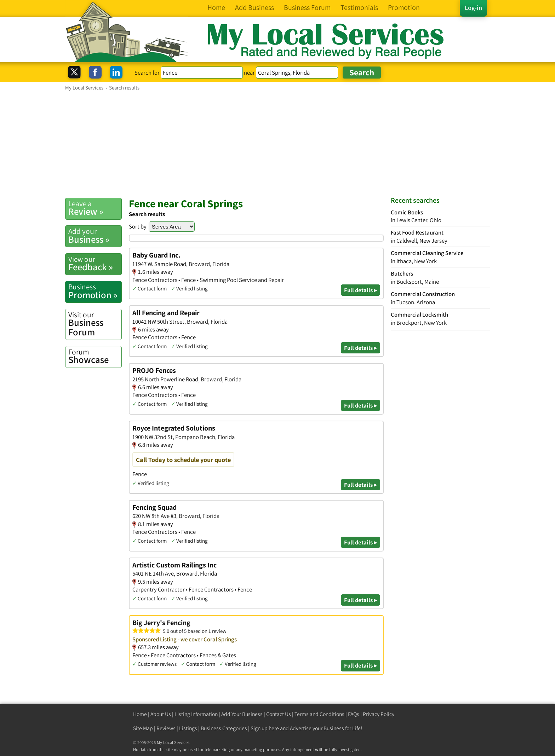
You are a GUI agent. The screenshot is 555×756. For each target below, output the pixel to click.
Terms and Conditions (319, 714)
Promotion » (95, 291)
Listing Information (196, 714)
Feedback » (95, 264)
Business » (95, 236)
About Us (161, 714)
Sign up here (265, 728)
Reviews (166, 728)
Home (140, 714)
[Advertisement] (277, 144)
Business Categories (224, 728)
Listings (188, 728)
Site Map (143, 728)
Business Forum (95, 324)
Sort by (138, 226)
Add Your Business (242, 714)
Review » (95, 208)
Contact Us (279, 714)
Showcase (95, 356)
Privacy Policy (379, 714)
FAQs (354, 714)
